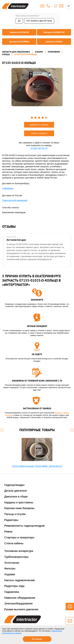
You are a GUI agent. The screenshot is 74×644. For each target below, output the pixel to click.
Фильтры (10, 568)
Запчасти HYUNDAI (19, 42)
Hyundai (9, 415)
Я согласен (37, 639)
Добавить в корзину (39, 125)
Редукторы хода (14, 586)
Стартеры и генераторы (19, 537)
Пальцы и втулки (15, 514)
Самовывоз (8, 188)
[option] (37, 87)
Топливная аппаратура (19, 551)
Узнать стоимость (39, 133)
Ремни (8, 532)
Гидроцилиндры (14, 485)
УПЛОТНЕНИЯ (54, 52)
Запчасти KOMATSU (54, 32)
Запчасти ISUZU (54, 42)
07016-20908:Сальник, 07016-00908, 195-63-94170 (37, 466)
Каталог (39, 52)
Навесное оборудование (20, 598)
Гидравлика (12, 592)
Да (19, 21)
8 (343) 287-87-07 (39, 148)
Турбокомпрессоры (16, 557)
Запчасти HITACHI (19, 32)
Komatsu (58, 413)
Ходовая (10, 574)
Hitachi (66, 413)
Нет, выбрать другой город (39, 21)
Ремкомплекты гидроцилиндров (24, 526)
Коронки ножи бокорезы (19, 508)
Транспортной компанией (15, 200)
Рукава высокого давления (21, 609)
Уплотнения (12, 563)
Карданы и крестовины (19, 502)
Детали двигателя (16, 491)
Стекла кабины (14, 543)
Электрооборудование (18, 603)
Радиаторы (11, 520)
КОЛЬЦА (6, 54)
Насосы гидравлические (20, 580)
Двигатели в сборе (16, 497)
